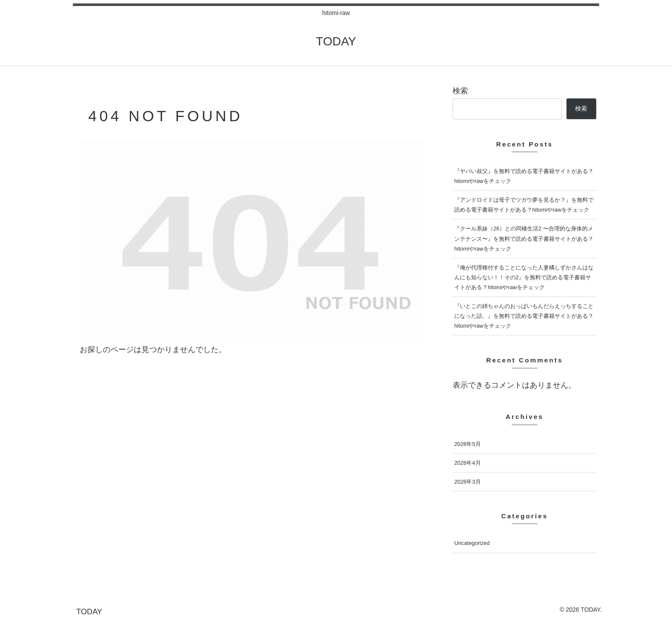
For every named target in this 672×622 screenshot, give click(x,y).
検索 (460, 91)
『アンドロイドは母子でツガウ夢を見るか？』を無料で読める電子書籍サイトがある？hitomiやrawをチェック (524, 205)
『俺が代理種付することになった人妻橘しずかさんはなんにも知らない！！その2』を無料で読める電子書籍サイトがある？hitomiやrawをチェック (524, 277)
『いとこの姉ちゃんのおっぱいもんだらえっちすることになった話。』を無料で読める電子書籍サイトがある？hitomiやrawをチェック (524, 316)
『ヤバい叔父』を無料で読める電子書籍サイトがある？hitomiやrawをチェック (524, 176)
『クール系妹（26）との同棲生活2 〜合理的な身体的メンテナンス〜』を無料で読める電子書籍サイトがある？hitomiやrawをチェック (524, 238)
